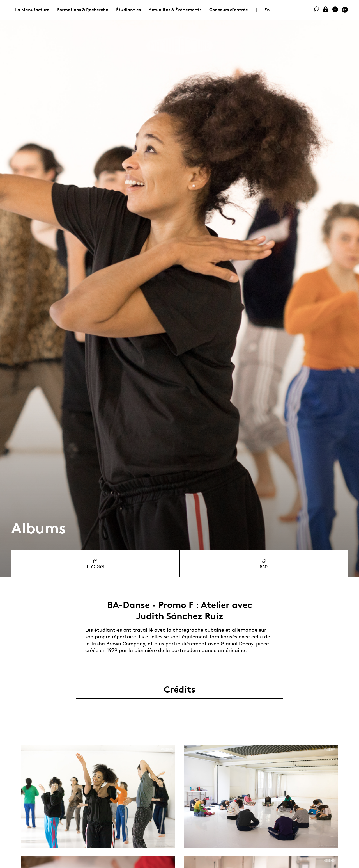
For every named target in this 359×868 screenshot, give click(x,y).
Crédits (180, 689)
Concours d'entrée (229, 10)
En (267, 10)
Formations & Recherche (83, 10)
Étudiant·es (128, 10)
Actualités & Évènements (175, 10)
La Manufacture (32, 10)
